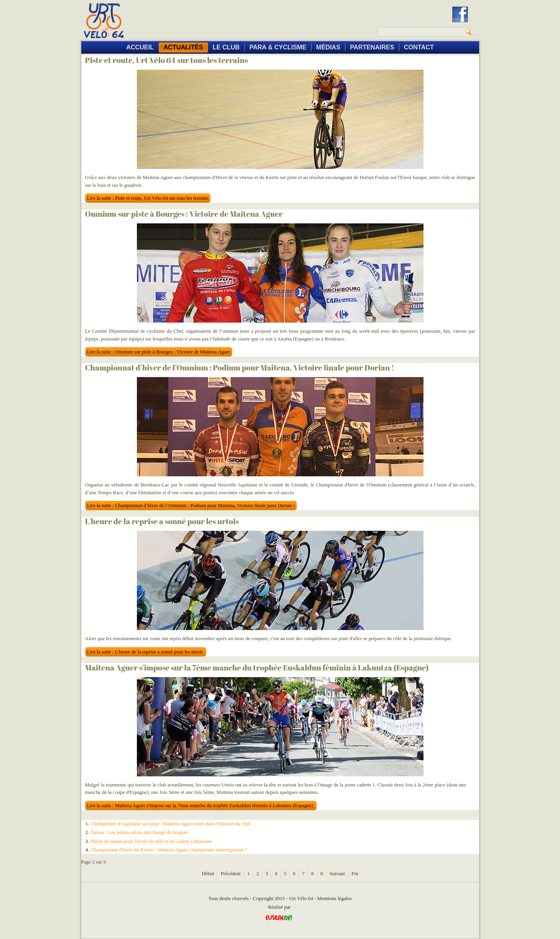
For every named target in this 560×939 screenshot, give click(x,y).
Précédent (230, 873)
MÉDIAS (328, 47)
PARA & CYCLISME (278, 47)
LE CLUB (226, 47)
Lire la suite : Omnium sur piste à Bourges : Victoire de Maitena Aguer (159, 352)
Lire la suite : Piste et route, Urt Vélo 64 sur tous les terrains (148, 198)
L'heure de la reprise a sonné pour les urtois (162, 521)
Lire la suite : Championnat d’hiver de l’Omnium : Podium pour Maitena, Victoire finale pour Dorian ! (191, 505)
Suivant (337, 873)
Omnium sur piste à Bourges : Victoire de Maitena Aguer (184, 214)
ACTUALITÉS (183, 47)
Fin (355, 873)
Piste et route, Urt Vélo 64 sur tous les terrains (167, 60)
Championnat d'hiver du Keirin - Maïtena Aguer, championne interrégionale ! (169, 850)
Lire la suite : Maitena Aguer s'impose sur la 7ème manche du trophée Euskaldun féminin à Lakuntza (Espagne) (201, 805)
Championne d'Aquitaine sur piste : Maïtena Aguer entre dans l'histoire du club (171, 824)
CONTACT (419, 47)
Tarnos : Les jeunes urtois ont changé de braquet (139, 832)
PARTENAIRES (372, 47)
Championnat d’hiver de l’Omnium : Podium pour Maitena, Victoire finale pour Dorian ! (240, 368)
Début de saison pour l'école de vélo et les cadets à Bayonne (151, 841)
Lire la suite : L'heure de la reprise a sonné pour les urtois (146, 652)
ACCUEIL (140, 47)
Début (208, 873)
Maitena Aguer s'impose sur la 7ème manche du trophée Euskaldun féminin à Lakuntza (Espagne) (257, 668)
